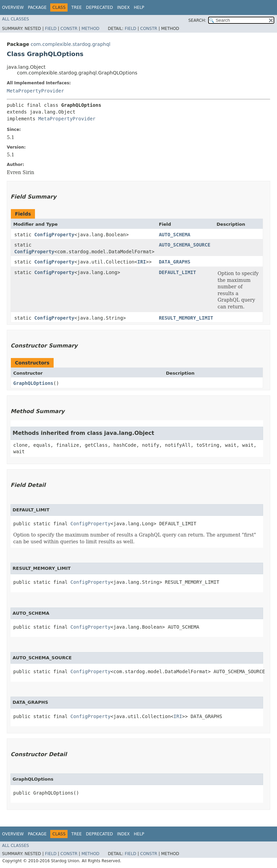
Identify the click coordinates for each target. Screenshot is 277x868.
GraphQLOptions (33, 383)
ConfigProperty (54, 235)
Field (51, 29)
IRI (141, 262)
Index (124, 7)
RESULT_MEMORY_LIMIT (186, 318)
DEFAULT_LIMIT (178, 272)
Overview (13, 7)
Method (90, 29)
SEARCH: (197, 20)
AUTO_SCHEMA (175, 235)
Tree (77, 7)
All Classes (15, 19)
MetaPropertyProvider (35, 91)
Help (139, 7)
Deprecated (99, 7)
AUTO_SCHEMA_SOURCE (185, 245)
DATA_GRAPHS (175, 262)
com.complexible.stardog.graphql (70, 44)
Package (37, 7)
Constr (69, 29)
